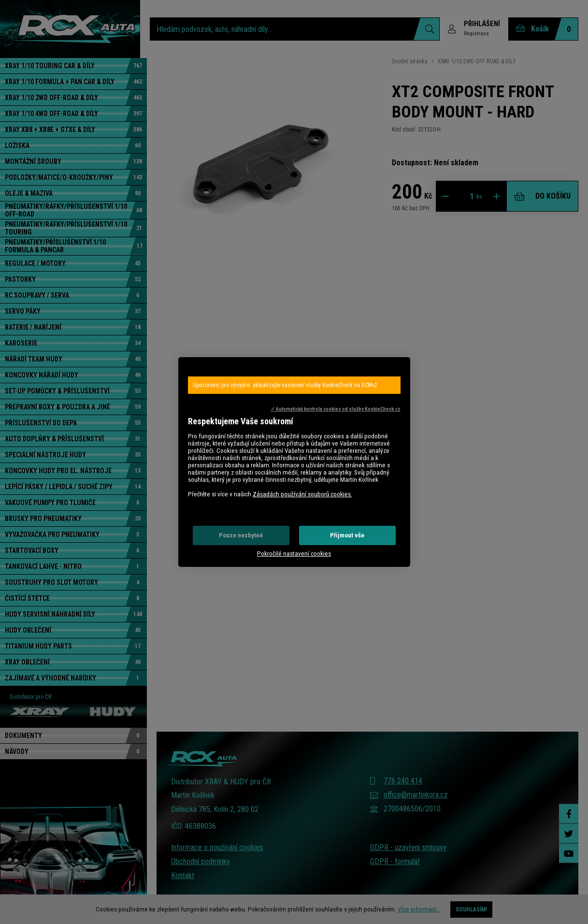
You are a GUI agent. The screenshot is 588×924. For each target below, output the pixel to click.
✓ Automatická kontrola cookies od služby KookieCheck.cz (336, 409)
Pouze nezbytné (241, 535)
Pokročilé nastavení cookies (294, 554)
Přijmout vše (347, 535)
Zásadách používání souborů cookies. (302, 494)
